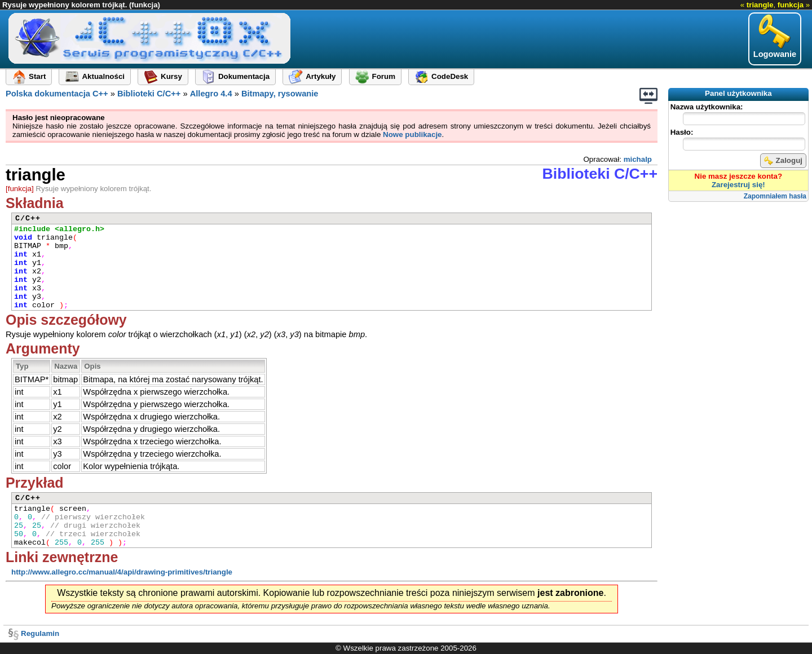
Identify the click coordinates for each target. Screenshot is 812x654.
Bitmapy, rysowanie (280, 94)
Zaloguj (783, 161)
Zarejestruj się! (738, 185)
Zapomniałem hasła (775, 196)
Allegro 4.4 (211, 94)
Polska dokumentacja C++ (57, 94)
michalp (638, 159)
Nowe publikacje (412, 134)
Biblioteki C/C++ (149, 94)
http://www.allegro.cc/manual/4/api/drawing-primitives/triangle (122, 572)
